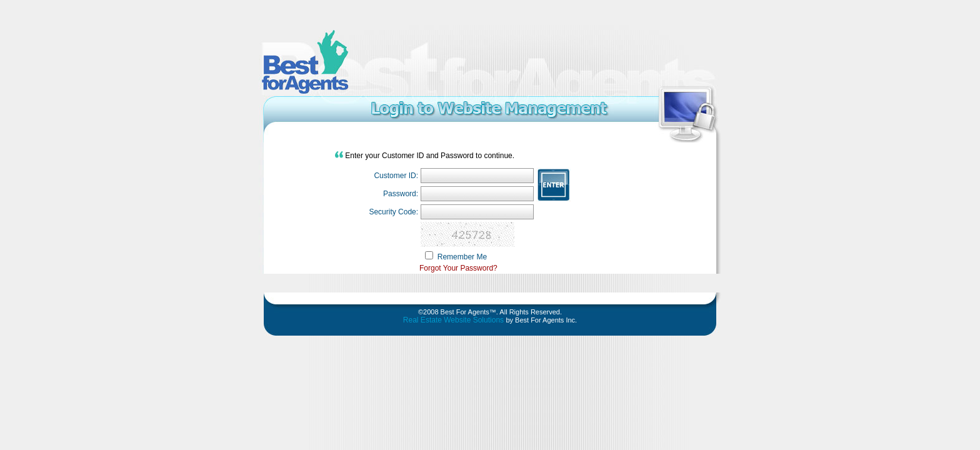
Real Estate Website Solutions (455, 320)
